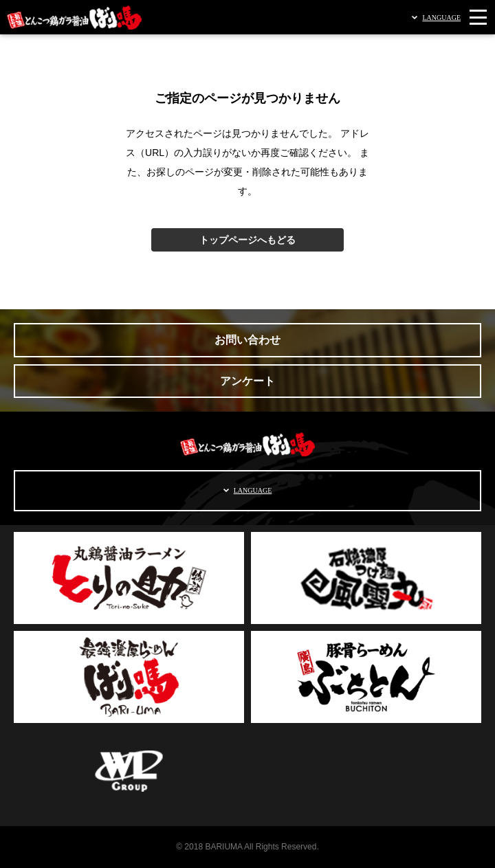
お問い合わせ (247, 340)
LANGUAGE (441, 18)
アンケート (247, 381)
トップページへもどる (247, 240)
